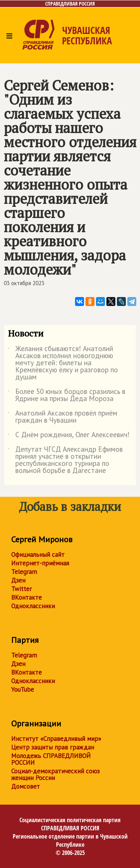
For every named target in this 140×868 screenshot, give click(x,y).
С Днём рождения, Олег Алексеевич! (69, 436)
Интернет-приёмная (40, 563)
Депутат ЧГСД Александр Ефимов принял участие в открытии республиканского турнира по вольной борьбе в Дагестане (65, 460)
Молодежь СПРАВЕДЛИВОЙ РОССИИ (51, 759)
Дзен (18, 580)
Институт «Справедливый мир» (56, 739)
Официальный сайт (38, 555)
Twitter (21, 589)
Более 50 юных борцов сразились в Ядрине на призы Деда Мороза (67, 395)
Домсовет (26, 786)
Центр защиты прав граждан (53, 747)
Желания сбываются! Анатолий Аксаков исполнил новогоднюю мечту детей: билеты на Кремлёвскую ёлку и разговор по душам (63, 363)
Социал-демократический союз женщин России (55, 774)
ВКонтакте (27, 597)
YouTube (23, 689)
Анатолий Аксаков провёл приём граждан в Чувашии (63, 417)
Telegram (24, 572)
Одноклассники (33, 606)
